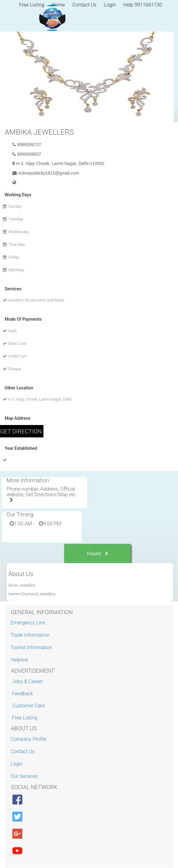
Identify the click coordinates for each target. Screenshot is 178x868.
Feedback (23, 694)
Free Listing (25, 718)
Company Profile (29, 739)
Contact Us (84, 5)
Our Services (25, 776)
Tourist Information (32, 647)
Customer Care (28, 706)
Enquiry (98, 553)
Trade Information (31, 635)
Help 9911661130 (143, 5)
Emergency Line (29, 623)
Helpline (20, 660)
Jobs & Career (27, 681)
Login (110, 5)
